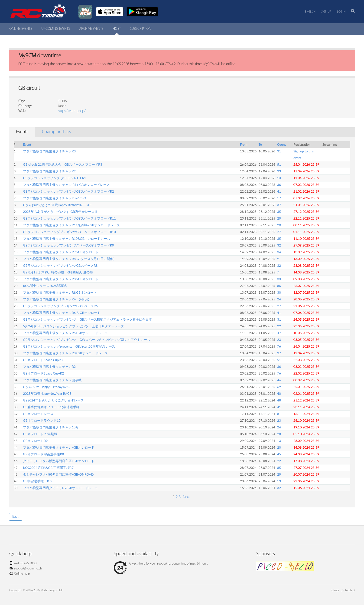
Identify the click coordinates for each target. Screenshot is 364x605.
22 (279, 326)
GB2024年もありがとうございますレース (53, 400)
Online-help (22, 574)
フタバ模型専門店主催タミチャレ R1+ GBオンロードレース (66, 185)
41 (279, 191)
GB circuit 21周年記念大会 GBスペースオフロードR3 (63, 164)
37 (279, 205)
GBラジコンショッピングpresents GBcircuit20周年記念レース (69, 346)
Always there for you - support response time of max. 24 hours (161, 564)
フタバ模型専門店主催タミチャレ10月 (51, 427)
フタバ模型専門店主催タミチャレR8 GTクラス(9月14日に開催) (69, 259)
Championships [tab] (56, 132)
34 (279, 252)
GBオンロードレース (38, 414)
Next (186, 497)
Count (282, 144)
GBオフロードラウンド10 (42, 420)
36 (279, 185)
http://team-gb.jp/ (72, 111)
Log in (341, 12)
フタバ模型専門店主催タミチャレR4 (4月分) (56, 299)
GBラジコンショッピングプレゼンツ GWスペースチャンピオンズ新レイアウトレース (87, 340)
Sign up (326, 12)
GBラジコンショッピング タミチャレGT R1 (54, 178)
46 (279, 380)
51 (279, 164)
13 (279, 178)
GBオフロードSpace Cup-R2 (43, 373)
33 (279, 171)
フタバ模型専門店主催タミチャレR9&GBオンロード (61, 252)
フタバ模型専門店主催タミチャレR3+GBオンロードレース (65, 353)
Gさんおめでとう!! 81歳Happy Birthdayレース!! (57, 205)
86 (279, 286)
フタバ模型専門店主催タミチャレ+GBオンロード (59, 447)
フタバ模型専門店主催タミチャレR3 (49, 151)
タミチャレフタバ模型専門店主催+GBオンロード (59, 461)
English (310, 12)
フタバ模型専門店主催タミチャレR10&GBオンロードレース (67, 238)
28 (279, 434)
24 (279, 299)
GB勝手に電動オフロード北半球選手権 (51, 407)
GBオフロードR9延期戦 (40, 434)
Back (16, 517)
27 (279, 232)
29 (279, 218)
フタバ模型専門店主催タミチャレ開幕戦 (52, 380)
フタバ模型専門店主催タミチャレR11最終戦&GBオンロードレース (71, 225)
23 (279, 340)
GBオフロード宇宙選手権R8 (43, 454)
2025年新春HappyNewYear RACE (47, 393)
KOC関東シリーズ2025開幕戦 (45, 286)
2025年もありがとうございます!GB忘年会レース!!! (60, 212)
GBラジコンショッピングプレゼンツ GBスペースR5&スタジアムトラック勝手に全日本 (87, 319)
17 (279, 198)
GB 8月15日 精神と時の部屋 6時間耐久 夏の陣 (58, 272)
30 (279, 292)
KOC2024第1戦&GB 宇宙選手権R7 (48, 468)
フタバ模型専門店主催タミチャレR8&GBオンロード (61, 279)
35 (279, 212)
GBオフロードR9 (35, 441)
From (244, 144)
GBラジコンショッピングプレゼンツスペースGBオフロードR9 (68, 245)
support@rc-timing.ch (28, 569)
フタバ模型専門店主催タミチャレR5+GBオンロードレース (65, 333)
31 (279, 151)
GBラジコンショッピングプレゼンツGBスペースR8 (60, 265)
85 (279, 468)
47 (279, 333)
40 (279, 393)
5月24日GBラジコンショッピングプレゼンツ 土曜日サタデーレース (74, 326)
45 (279, 454)
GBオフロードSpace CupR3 (43, 360)
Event (27, 144)
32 (279, 245)
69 (279, 387)
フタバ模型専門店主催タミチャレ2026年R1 (55, 198)
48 (279, 400)
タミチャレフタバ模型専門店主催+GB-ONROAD (58, 474)
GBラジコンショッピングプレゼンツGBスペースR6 (60, 306)
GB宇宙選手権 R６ (38, 481)
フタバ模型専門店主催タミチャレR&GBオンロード (60, 292)
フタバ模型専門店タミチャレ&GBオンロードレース (60, 488)
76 (279, 346)
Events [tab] (22, 132)
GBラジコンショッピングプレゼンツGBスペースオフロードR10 (69, 232)
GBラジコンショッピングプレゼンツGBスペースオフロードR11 (69, 218)
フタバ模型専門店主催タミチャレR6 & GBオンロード (62, 313)
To (260, 144)
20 (279, 225)
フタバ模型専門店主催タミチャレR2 (49, 171)
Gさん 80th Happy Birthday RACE (47, 387)
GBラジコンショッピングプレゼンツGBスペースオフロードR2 (68, 191)
